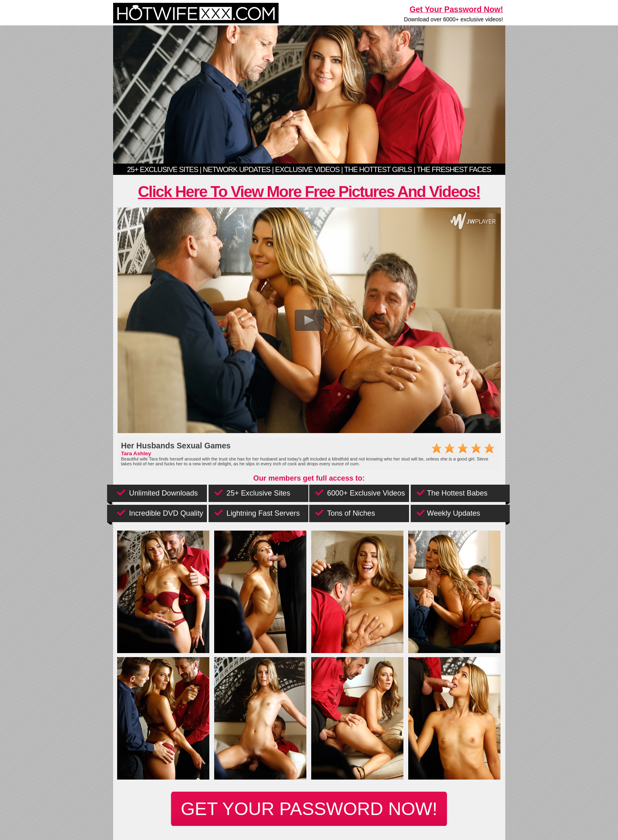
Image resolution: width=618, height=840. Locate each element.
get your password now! (309, 809)
